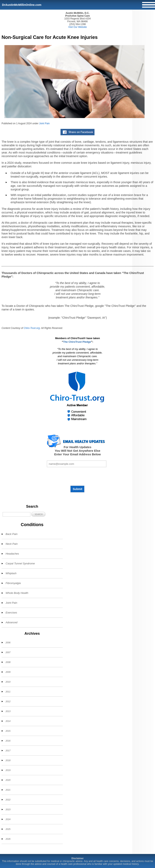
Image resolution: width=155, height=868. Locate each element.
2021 (8, 790)
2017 (8, 751)
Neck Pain (12, 544)
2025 (8, 829)
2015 (8, 731)
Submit (77, 489)
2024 (8, 819)
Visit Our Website (77, 27)
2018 (8, 760)
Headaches (12, 554)
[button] (38, 514)
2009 (8, 672)
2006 (8, 643)
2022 (8, 800)
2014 (8, 721)
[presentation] (77, 476)
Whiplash (11, 573)
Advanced (12, 622)
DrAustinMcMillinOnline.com (22, 5)
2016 (8, 741)
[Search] (16, 514)
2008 (8, 662)
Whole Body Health (17, 593)
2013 (8, 711)
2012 (8, 701)
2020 (8, 780)
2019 (8, 770)
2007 (8, 652)
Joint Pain (45, 123)
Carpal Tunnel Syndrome (20, 563)
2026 (8, 839)
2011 (8, 692)
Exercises (11, 613)
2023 (8, 809)
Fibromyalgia (13, 583)
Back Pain (12, 534)
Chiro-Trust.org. (32, 328)
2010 (8, 682)
